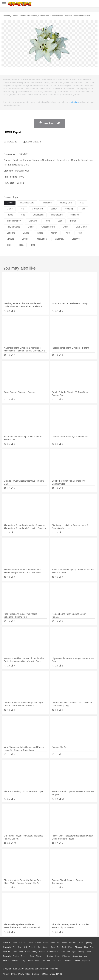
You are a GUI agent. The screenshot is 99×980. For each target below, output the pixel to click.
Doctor (62, 952)
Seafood (77, 961)
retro (47, 221)
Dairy (23, 961)
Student (16, 956)
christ (65, 227)
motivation (42, 239)
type (67, 233)
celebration (38, 215)
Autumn (22, 943)
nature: (7, 943)
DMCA (45, 974)
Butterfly (32, 947)
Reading (50, 956)
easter (54, 209)
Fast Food (46, 961)
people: (7, 952)
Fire (58, 943)
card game (81, 227)
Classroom (40, 956)
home (89, 952)
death (10, 203)
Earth (53, 943)
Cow (53, 947)
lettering (11, 233)
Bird (25, 947)
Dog (58, 947)
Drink (37, 961)
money (54, 233)
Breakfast (15, 961)
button (73, 221)
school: (7, 956)
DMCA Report (13, 132)
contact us (74, 102)
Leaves (30, 943)
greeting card (48, 227)
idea (21, 245)
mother (42, 952)
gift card (33, 221)
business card (27, 203)
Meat (60, 961)
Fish (86, 947)
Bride (27, 952)
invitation (75, 215)
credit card (37, 209)
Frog (92, 947)
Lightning (89, 943)
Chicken (46, 947)
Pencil (58, 956)
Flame (65, 943)
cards (10, 209)
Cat (39, 947)
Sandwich (68, 961)
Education (66, 956)
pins (80, 233)
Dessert (30, 961)
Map (86, 956)
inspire (40, 233)
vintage (10, 239)
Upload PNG (56, 974)
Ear (69, 952)
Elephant (79, 947)
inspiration (47, 203)
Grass (80, 943)
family (34, 952)
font (83, 209)
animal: (7, 947)
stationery (59, 239)
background (57, 215)
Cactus (38, 943)
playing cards (13, 227)
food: (6, 961)
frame (10, 215)
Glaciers (73, 943)
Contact (36, 974)
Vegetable (86, 961)
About (6, 974)
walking (81, 952)
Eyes (74, 952)
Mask (15, 952)
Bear (19, 947)
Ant (14, 947)
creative (76, 239)
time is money (14, 221)
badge (26, 233)
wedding (69, 209)
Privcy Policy (24, 974)
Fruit (54, 961)
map (23, 215)
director (26, 239)
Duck (64, 947)
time (9, 245)
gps (82, 203)
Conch (46, 943)
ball (33, 245)
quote (31, 227)
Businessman (52, 952)
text (22, 209)
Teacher (24, 956)
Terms (14, 974)
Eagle (71, 947)
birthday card (66, 203)
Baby (21, 952)
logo (60, 221)
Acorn (15, 943)
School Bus (77, 956)
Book (32, 956)
